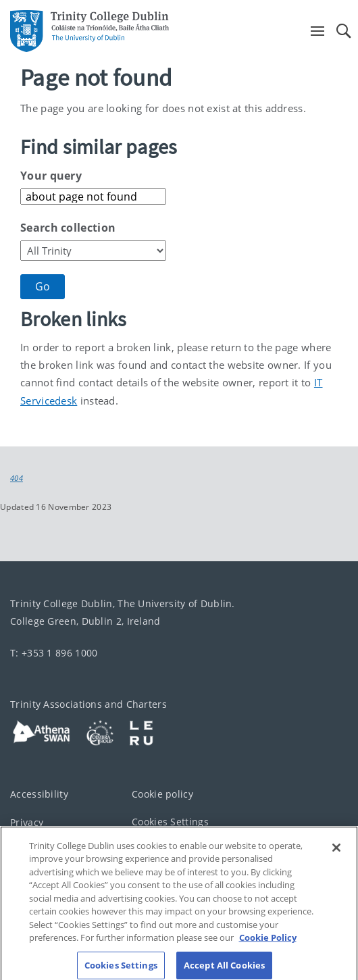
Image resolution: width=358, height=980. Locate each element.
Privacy (27, 822)
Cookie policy (162, 794)
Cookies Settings (170, 821)
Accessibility (39, 794)
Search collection (68, 228)
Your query (51, 176)
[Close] (336, 854)
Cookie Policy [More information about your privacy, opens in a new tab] (268, 944)
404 (17, 478)
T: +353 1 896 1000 (54, 653)
